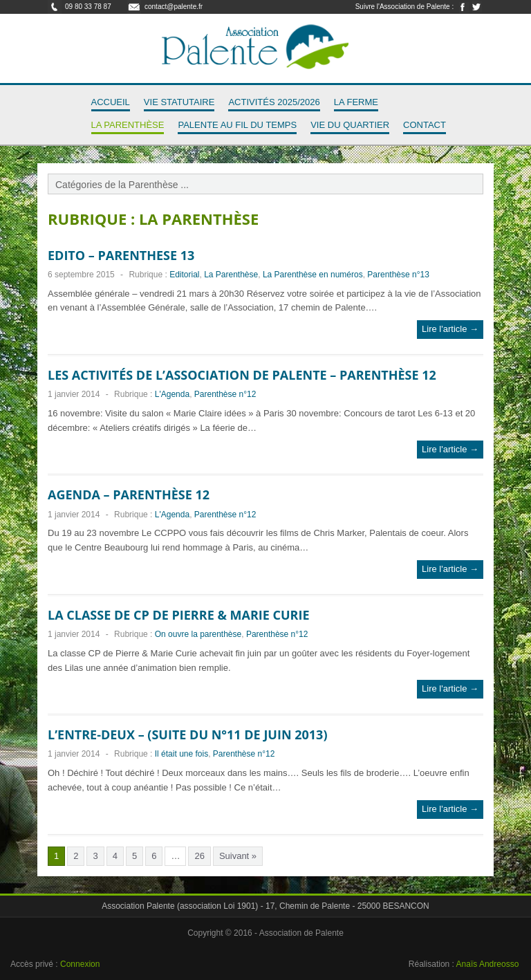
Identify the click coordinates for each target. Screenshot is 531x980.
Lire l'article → (450, 329)
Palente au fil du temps (237, 125)
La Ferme (356, 102)
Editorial (184, 275)
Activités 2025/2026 (274, 102)
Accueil (111, 102)
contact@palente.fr (174, 7)
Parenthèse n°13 (398, 275)
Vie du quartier (350, 125)
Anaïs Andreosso (488, 964)
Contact (425, 125)
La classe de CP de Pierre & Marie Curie (179, 615)
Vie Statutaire (179, 102)
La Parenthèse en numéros (313, 275)
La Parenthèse (128, 125)
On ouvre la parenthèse (198, 634)
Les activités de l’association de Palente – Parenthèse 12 (242, 375)
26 (199, 856)
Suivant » (238, 856)
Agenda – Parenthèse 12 (129, 494)
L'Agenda (172, 394)
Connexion (80, 964)
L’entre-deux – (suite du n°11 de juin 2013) (187, 734)
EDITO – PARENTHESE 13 (121, 255)
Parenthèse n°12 (225, 394)
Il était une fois (181, 754)
